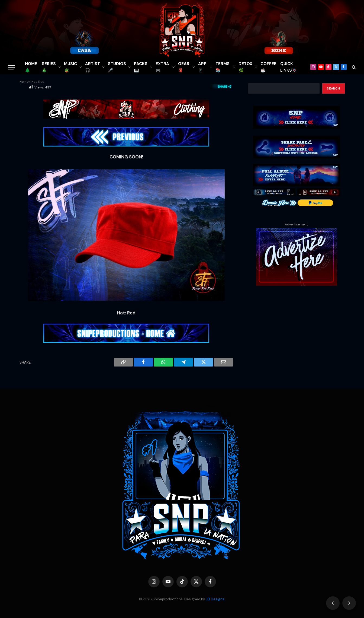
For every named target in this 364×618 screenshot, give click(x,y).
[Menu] (12, 67)
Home (24, 82)
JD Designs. (215, 599)
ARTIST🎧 (93, 67)
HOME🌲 (31, 67)
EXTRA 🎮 (162, 67)
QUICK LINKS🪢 (289, 67)
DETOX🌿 (245, 67)
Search (333, 88)
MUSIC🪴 (70, 67)
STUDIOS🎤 (117, 67)
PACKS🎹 (141, 67)
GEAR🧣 (184, 67)
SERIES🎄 (49, 67)
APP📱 (202, 67)
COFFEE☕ (268, 67)
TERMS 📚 (223, 67)
